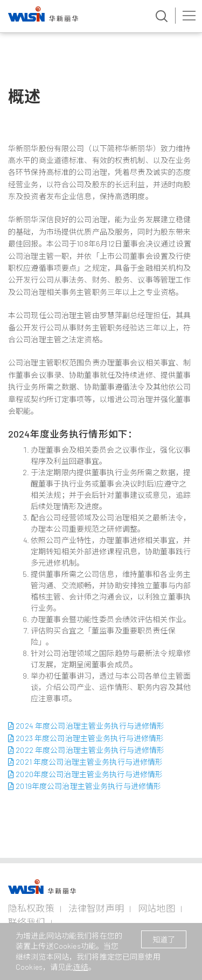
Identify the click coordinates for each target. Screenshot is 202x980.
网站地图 (156, 908)
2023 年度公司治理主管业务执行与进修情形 (86, 738)
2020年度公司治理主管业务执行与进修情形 (85, 774)
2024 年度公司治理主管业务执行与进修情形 (86, 726)
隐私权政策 (31, 908)
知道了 (164, 939)
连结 (81, 967)
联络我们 (27, 922)
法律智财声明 (96, 908)
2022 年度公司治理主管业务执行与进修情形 (86, 750)
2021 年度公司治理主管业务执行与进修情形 (85, 762)
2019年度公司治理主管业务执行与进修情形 (85, 786)
